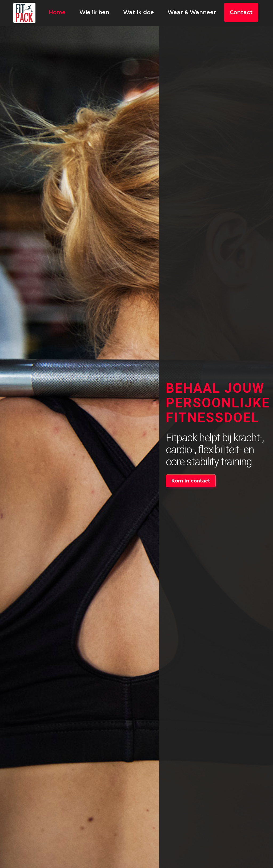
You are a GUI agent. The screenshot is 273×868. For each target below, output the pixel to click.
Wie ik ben (94, 12)
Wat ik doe (138, 12)
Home (57, 12)
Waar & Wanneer (192, 12)
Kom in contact (191, 481)
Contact (241, 12)
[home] (24, 13)
